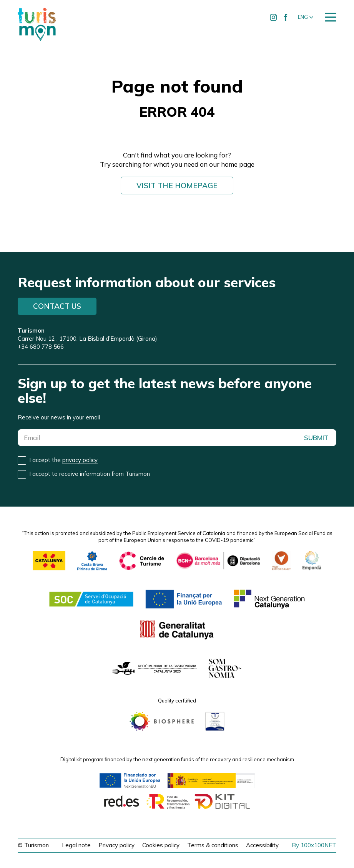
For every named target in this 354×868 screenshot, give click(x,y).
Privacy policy (116, 845)
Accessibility (262, 845)
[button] (306, 17)
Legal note (76, 845)
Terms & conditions (213, 845)
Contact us (57, 306)
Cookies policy (161, 845)
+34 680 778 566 (41, 347)
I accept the (63, 460)
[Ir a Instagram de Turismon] (274, 17)
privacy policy (80, 460)
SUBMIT (316, 438)
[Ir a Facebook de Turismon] (286, 17)
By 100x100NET (314, 845)
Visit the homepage (177, 186)
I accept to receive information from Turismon (90, 474)
